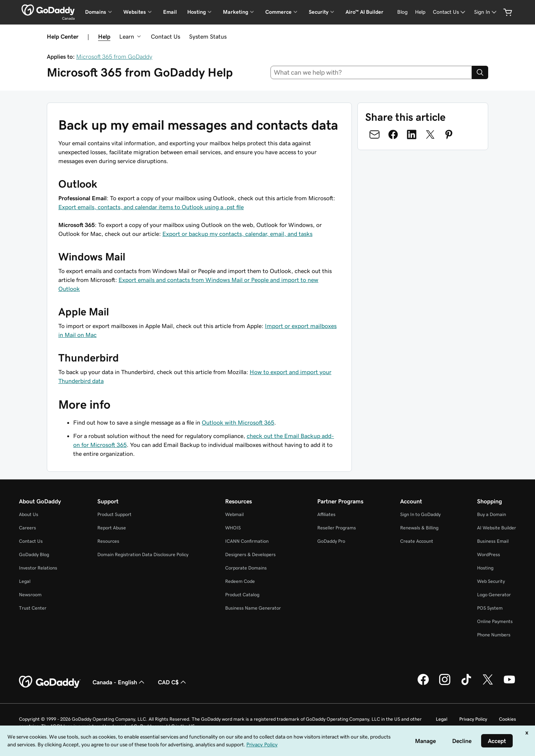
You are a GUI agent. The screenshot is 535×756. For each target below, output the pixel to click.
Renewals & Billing (419, 528)
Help (104, 36)
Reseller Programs (337, 528)
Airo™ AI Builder (364, 12)
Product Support (114, 514)
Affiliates (326, 514)
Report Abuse (112, 528)
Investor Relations (38, 568)
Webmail (234, 514)
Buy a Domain (492, 514)
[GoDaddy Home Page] (50, 682)
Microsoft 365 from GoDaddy (114, 56)
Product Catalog (242, 595)
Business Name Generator (253, 608)
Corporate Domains (246, 568)
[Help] (420, 12)
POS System (490, 608)
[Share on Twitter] (430, 134)
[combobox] (371, 72)
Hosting (485, 568)
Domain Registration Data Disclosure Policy (143, 554)
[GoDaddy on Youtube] (509, 684)
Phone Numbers (494, 635)
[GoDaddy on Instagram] (445, 684)
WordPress (489, 554)
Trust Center (33, 608)
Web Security (491, 581)
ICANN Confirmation (247, 541)
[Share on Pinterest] (449, 134)
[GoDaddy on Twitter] (488, 684)
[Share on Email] (374, 134)
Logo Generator (494, 595)
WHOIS (233, 528)
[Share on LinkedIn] (412, 134)
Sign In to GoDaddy (420, 514)
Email (170, 12)
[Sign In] (486, 12)
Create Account (417, 541)
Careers (27, 528)
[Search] (480, 72)
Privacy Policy (473, 719)
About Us (29, 514)
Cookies (508, 719)
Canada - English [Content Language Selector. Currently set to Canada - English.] (119, 682)
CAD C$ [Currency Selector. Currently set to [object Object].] (173, 682)
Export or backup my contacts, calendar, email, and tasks (237, 234)
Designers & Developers (250, 554)
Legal (25, 581)
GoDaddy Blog (34, 554)
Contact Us (166, 36)
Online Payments (495, 621)
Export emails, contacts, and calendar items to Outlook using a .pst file (151, 207)
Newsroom (30, 595)
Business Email (493, 541)
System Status (208, 36)
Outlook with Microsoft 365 (238, 422)
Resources (108, 541)
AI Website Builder (497, 528)
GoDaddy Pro (331, 541)
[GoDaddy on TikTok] (466, 684)
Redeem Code (240, 581)
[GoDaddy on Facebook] (423, 684)
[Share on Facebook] (393, 134)
